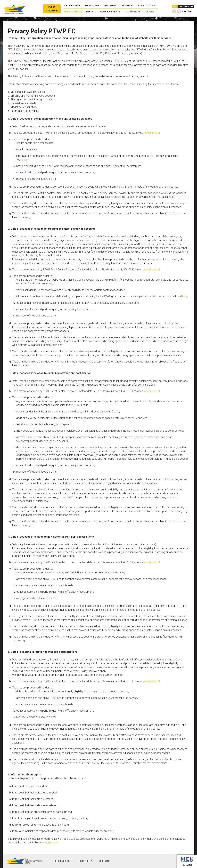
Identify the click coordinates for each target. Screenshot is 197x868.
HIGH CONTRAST (186, 6)
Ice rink (90, 12)
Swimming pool (133, 12)
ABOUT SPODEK (93, 5)
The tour (150, 12)
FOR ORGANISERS (73, 5)
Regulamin (104, 861)
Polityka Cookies (63, 861)
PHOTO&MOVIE (112, 5)
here (26, 160)
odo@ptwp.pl (152, 133)
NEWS (141, 5)
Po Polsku (187, 11)
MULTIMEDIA (129, 5)
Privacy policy (85, 861)
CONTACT (152, 5)
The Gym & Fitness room (110, 12)
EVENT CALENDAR (52, 9)
